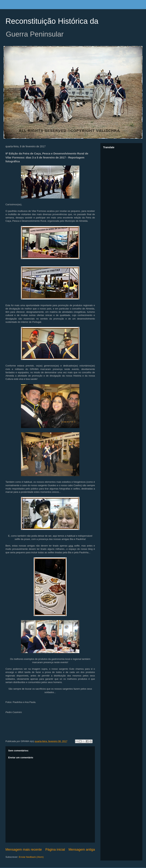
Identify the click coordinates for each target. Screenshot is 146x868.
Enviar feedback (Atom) (31, 857)
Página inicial (55, 850)
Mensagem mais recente (24, 850)
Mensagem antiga (82, 850)
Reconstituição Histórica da (52, 21)
